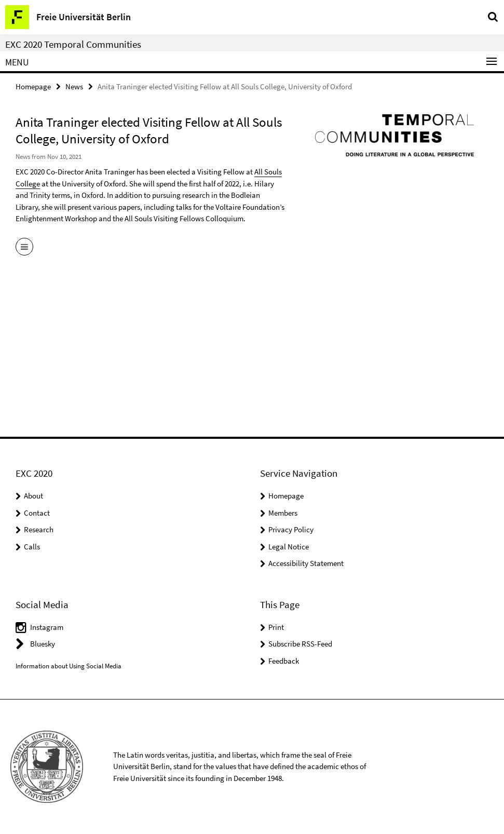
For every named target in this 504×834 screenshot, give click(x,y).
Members (283, 513)
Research (39, 529)
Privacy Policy (291, 529)
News (74, 86)
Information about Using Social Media (69, 666)
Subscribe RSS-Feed (300, 644)
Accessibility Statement (306, 563)
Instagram (47, 627)
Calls (32, 547)
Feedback (284, 661)
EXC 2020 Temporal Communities (73, 44)
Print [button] (276, 627)
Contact (37, 513)
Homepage (33, 86)
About (33, 496)
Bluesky (43, 644)
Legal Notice (289, 547)
